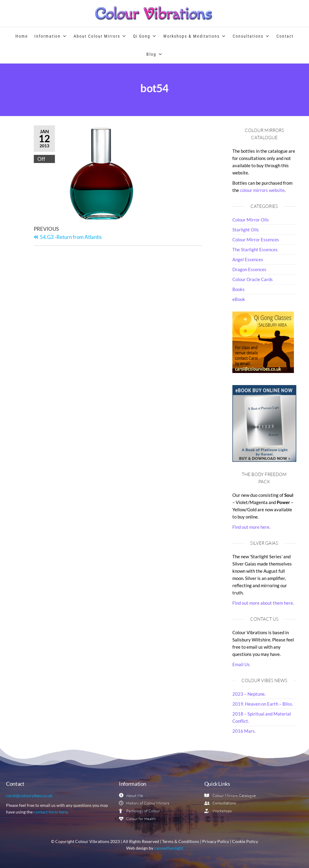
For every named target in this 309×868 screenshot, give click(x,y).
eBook (239, 299)
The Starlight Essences (255, 249)
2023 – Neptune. (249, 694)
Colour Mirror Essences (256, 240)
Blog (155, 54)
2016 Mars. (244, 731)
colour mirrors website (262, 190)
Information (51, 36)
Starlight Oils (246, 230)
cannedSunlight (169, 848)
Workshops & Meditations (195, 36)
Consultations (251, 36)
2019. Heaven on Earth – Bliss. (263, 704)
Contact (285, 36)
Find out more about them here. (263, 603)
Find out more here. (251, 527)
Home (22, 36)
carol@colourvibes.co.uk (29, 796)
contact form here (50, 812)
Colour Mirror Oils (251, 220)
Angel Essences (248, 259)
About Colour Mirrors (100, 36)
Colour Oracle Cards (253, 279)
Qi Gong (145, 36)
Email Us (241, 664)
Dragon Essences (249, 269)
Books (239, 289)
